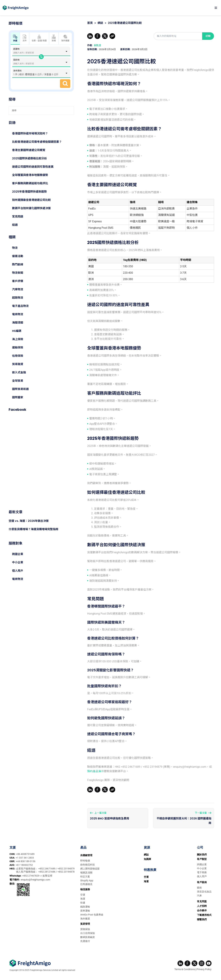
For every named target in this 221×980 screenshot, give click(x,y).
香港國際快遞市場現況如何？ (30, 133)
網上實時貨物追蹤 (90, 869)
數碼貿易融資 (88, 937)
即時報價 (85, 861)
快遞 (83, 903)
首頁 (90, 23)
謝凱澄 (97, 45)
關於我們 (202, 855)
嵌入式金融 (19, 372)
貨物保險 (85, 929)
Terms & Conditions (185, 969)
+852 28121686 (47, 872)
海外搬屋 (65, 38)
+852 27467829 (31, 876)
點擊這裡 (47, 876)
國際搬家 (18, 397)
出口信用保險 (88, 933)
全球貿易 (18, 381)
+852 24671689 (47, 869)
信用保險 (18, 356)
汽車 (199, 896)
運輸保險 (18, 348)
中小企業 (18, 562)
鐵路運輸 (85, 907)
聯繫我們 (202, 919)
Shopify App (87, 881)
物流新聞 (18, 273)
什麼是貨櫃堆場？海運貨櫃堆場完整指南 (33, 529)
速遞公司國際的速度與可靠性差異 (33, 167)
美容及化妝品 (204, 892)
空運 (83, 895)
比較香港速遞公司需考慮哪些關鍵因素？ (37, 142)
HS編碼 (17, 331)
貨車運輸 (85, 911)
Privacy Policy (204, 969)
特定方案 (85, 877)
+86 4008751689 (25, 854)
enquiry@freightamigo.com (35, 880)
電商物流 (18, 314)
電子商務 (202, 872)
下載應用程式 (204, 915)
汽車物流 (18, 289)
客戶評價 (18, 281)
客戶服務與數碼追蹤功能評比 (30, 183)
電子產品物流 (20, 306)
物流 (15, 248)
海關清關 (18, 323)
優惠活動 (18, 256)
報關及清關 (86, 873)
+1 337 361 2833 (25, 858)
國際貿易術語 (20, 389)
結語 (15, 225)
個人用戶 (18, 571)
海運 (83, 899)
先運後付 (85, 941)
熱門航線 (18, 264)
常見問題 (18, 217)
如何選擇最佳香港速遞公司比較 (31, 200)
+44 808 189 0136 (26, 861)
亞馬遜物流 (86, 884)
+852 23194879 (66, 869)
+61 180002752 (24, 865)
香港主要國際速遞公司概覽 (29, 150)
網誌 (100, 23)
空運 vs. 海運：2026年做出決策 (29, 521)
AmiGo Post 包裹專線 (92, 915)
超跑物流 (18, 298)
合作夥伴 (202, 910)
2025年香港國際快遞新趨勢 (29, 192)
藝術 (199, 888)
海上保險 (18, 339)
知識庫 (147, 859)
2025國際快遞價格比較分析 (29, 158)
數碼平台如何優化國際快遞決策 (31, 208)
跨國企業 (18, 554)
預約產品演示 (95, 771)
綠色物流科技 (88, 865)
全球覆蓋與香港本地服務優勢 (30, 175)
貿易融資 (18, 364)
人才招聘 (202, 906)
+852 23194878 (66, 872)
